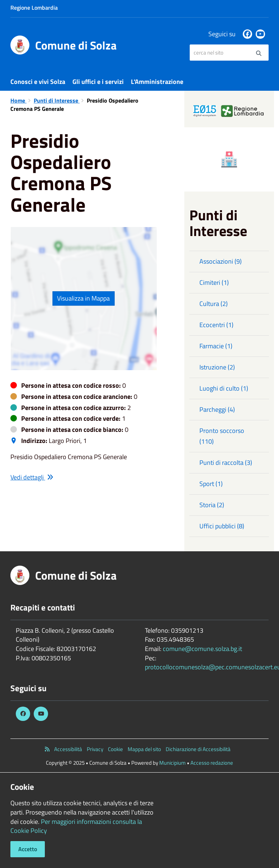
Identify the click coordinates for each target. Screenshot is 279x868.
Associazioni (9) (221, 261)
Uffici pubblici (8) (222, 526)
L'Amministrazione (157, 82)
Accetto (28, 849)
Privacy (95, 749)
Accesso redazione (212, 763)
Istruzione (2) (217, 367)
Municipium (172, 763)
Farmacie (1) (216, 346)
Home (18, 100)
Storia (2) (212, 505)
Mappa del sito (144, 749)
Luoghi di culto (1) (224, 388)
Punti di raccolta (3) (226, 463)
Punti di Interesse (57, 100)
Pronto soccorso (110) (222, 436)
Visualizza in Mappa (83, 298)
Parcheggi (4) (217, 409)
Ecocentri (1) (216, 325)
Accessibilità (68, 749)
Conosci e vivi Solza (38, 82)
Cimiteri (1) (214, 282)
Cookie (115, 749)
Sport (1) (211, 484)
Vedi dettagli (32, 477)
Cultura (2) (214, 304)
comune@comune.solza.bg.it (202, 649)
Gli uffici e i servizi (98, 82)
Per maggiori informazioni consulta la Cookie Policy (76, 826)
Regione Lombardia (34, 8)
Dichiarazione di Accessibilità (198, 749)
